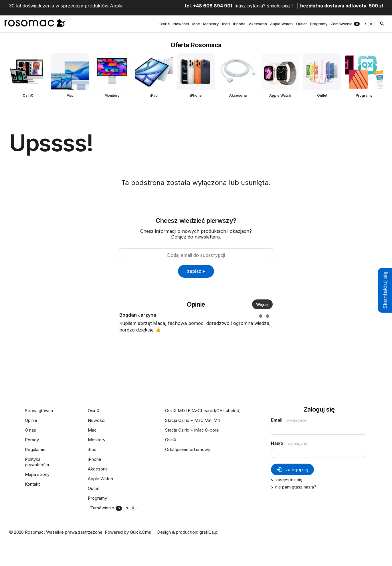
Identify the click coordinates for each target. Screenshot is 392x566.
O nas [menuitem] (30, 430)
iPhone (196, 95)
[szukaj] (382, 24)
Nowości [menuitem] (181, 24)
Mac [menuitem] (196, 24)
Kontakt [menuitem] (32, 484)
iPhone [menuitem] (239, 24)
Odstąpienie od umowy (188, 449)
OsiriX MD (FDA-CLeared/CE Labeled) (203, 411)
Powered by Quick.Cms (128, 532)
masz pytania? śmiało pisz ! (264, 6)
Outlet (322, 95)
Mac (70, 95)
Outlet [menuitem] (301, 24)
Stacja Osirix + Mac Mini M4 (193, 420)
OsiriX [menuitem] (165, 24)
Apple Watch (280, 95)
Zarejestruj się (289, 480)
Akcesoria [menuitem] (258, 24)
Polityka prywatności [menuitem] (37, 462)
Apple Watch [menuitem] (281, 24)
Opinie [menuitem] (31, 420)
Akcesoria (238, 95)
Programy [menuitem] (319, 24)
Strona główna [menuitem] (39, 411)
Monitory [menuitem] (211, 24)
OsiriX (28, 95)
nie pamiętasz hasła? (296, 487)
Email (289, 420)
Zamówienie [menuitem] (345, 24)
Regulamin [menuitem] (35, 449)
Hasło (290, 443)
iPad (154, 95)
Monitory (112, 95)
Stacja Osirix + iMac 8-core (192, 430)
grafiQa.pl (209, 532)
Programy (364, 95)
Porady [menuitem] (32, 440)
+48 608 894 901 (213, 6)
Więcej (262, 304)
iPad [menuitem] (226, 24)
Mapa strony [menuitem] (37, 474)
